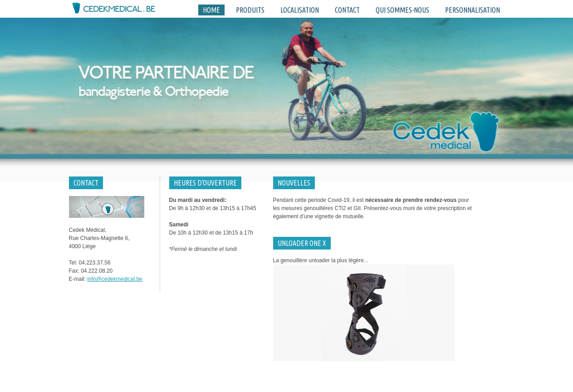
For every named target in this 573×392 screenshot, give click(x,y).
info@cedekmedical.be (115, 279)
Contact (347, 10)
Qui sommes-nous (402, 10)
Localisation (300, 10)
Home (211, 10)
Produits (250, 10)
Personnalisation (473, 10)
